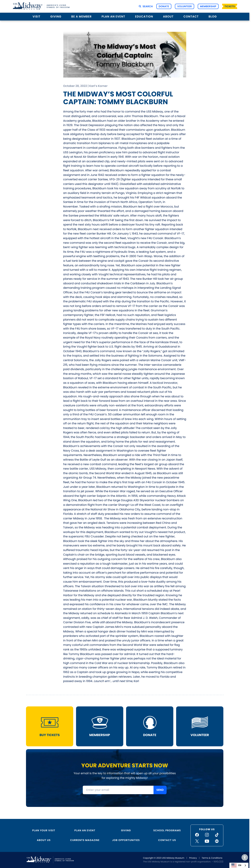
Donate (164, 6)
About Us (44, 840)
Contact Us (167, 840)
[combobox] (239, 865)
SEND (160, 791)
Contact (191, 17)
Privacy (193, 858)
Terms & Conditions (212, 858)
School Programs (167, 830)
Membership (208, 6)
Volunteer (184, 6)
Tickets (230, 6)
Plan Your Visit (44, 830)
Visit (36, 17)
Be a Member (81, 17)
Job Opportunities (126, 840)
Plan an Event (113, 17)
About (168, 17)
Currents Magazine (85, 840)
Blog (213, 17)
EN (236, 865)
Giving (56, 17)
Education (144, 17)
